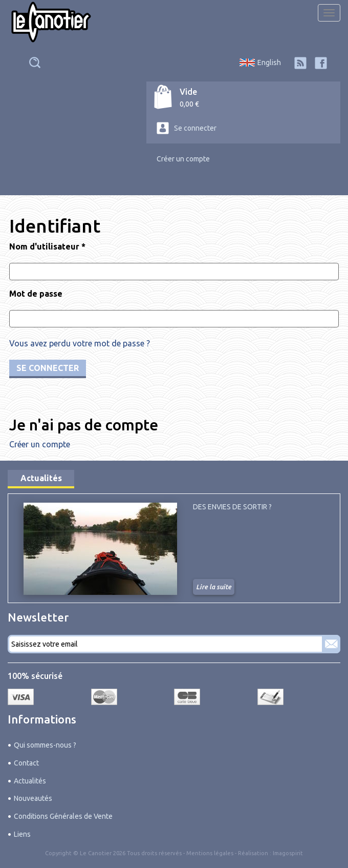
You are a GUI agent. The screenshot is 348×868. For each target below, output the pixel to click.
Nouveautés (33, 798)
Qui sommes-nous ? (45, 745)
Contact (26, 763)
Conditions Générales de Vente (63, 816)
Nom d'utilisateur (47, 246)
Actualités (41, 478)
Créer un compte (183, 159)
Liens (22, 834)
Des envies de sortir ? (232, 507)
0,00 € (189, 104)
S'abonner (331, 644)
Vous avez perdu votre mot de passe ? (80, 343)
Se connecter (195, 128)
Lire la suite (214, 587)
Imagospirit (288, 853)
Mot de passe (36, 294)
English (269, 63)
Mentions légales (210, 853)
